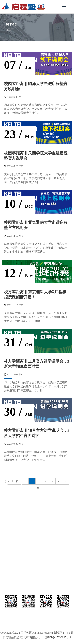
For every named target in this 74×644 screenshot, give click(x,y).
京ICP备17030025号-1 (58, 638)
